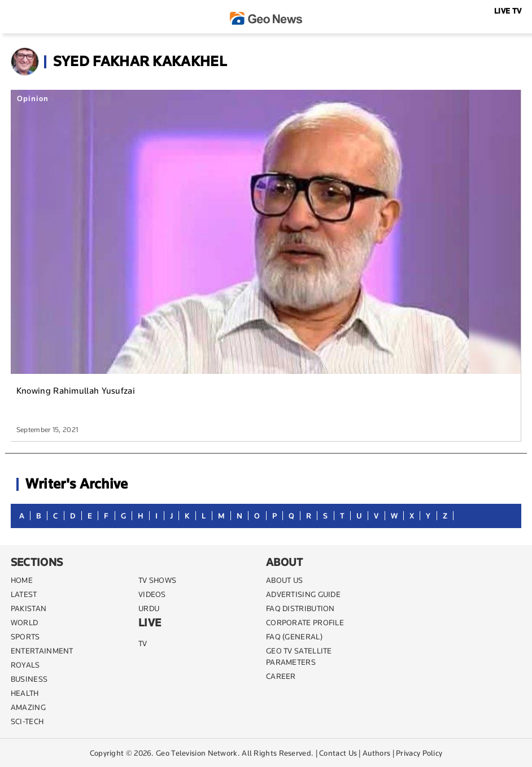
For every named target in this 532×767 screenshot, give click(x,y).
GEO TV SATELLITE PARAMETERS (299, 656)
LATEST (24, 594)
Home (22, 580)
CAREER (281, 676)
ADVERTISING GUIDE (303, 594)
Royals (25, 665)
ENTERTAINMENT (42, 651)
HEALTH (25, 693)
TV (143, 643)
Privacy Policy (419, 753)
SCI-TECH (27, 721)
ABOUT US (284, 580)
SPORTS (25, 637)
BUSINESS (29, 679)
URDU (149, 608)
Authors (376, 753)
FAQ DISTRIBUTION (300, 608)
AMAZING (28, 707)
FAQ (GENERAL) (294, 637)
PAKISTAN (29, 608)
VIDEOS (152, 594)
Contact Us (338, 753)
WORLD (25, 622)
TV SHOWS (157, 580)
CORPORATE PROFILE (305, 622)
